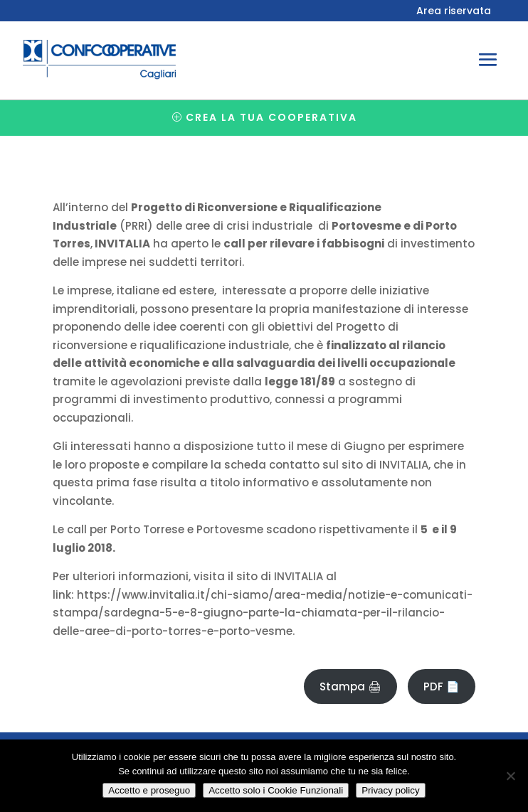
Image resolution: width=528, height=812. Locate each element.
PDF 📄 (442, 687)
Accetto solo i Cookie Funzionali (276, 790)
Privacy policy (390, 790)
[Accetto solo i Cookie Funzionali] (510, 776)
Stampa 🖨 (350, 687)
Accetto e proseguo (149, 790)
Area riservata (454, 12)
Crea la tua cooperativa (271, 117)
